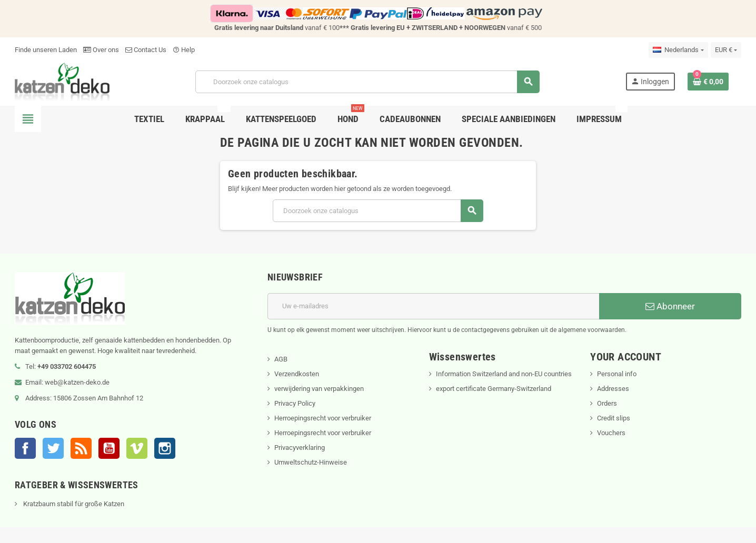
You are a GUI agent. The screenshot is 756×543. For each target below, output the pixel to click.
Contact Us (146, 50)
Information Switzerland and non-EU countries (504, 374)
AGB (281, 359)
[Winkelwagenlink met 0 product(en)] (708, 82)
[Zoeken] (367, 82)
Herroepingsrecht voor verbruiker (323, 418)
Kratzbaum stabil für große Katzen (73, 504)
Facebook (25, 448)
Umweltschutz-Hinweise (311, 462)
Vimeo (137, 448)
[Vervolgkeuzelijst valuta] (726, 50)
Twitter (53, 448)
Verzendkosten (297, 374)
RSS (81, 448)
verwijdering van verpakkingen (319, 389)
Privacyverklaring (300, 448)
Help (184, 50)
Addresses (613, 389)
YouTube (109, 448)
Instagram (165, 448)
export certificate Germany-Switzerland (494, 389)
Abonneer (670, 306)
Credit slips (614, 418)
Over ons (101, 50)
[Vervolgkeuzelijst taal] (678, 50)
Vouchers (611, 433)
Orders (607, 403)
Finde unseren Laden (46, 50)
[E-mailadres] (433, 306)
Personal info (617, 374)
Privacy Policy (295, 403)
